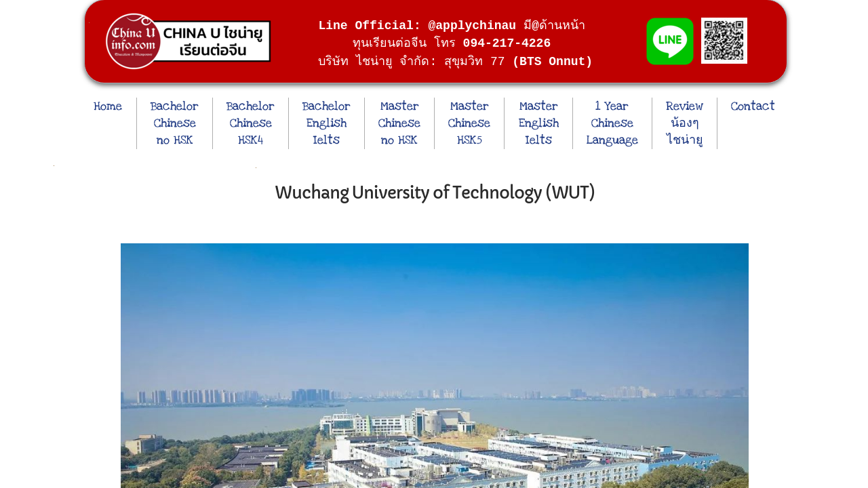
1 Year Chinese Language (612, 123)
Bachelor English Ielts (327, 123)
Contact (753, 106)
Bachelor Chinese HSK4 (251, 123)
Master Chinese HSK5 (469, 123)
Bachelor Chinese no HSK (175, 123)
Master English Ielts (539, 123)
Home (108, 106)
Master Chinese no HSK (399, 123)
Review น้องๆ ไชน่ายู (685, 123)
